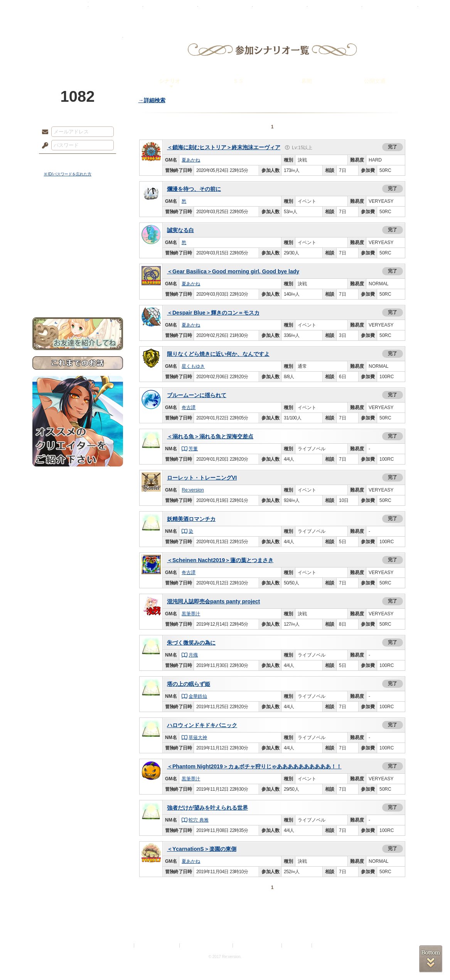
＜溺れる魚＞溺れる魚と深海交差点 (210, 436)
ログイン (59, 162)
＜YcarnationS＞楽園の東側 (202, 849)
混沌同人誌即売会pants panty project (213, 601)
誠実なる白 (180, 230)
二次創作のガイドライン (258, 945)
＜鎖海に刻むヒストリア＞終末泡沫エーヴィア (224, 147)
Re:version (193, 490)
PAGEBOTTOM (431, 959)
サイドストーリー (78, 224)
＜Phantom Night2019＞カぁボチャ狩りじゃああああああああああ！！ (254, 766)
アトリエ (225, 10)
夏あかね (191, 160)
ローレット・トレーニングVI (202, 478)
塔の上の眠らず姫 (189, 684)
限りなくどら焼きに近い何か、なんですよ (218, 354)
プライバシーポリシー (157, 945)
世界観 (78, 210)
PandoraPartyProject (78, 42)
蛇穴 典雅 (195, 820)
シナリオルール (78, 249)
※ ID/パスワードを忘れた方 (68, 174)
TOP (60, 10)
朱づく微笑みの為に (191, 643)
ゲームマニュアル (78, 237)
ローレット (170, 10)
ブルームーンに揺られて (197, 395)
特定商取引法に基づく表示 (207, 945)
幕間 (307, 81)
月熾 (190, 655)
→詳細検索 (152, 100)
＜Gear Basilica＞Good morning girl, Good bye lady (233, 271)
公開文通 (375, 81)
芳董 (190, 449)
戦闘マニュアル (78, 268)
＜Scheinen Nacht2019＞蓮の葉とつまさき (220, 560)
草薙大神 (195, 738)
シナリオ (170, 81)
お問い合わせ (78, 293)
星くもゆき (193, 366)
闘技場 (390, 10)
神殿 (116, 10)
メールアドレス (43, 132)
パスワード (43, 146)
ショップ (335, 10)
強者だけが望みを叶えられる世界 (207, 808)
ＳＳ (238, 81)
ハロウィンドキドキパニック (202, 725)
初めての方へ (78, 280)
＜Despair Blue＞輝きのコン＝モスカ (213, 313)
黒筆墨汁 (191, 614)
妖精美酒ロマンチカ (191, 519)
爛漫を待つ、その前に (194, 189)
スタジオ (280, 10)
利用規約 (123, 945)
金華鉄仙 (195, 696)
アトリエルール (78, 258)
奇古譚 (189, 407)
